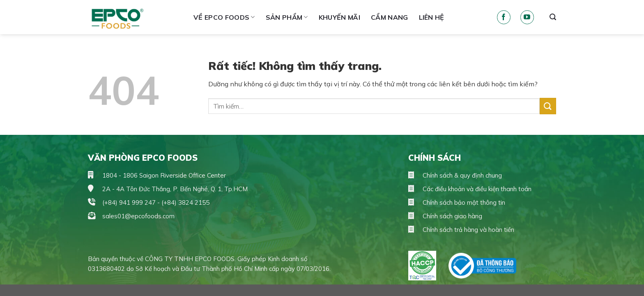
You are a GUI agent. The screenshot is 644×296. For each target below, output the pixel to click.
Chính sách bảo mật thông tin (457, 202)
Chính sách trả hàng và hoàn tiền (461, 230)
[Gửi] (548, 106)
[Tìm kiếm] (553, 17)
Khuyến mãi (339, 17)
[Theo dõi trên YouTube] (527, 17)
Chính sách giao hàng (445, 216)
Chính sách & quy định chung (455, 175)
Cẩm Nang (390, 17)
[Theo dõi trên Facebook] (504, 17)
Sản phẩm (287, 17)
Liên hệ (432, 17)
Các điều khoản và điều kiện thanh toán (470, 189)
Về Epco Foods (224, 17)
